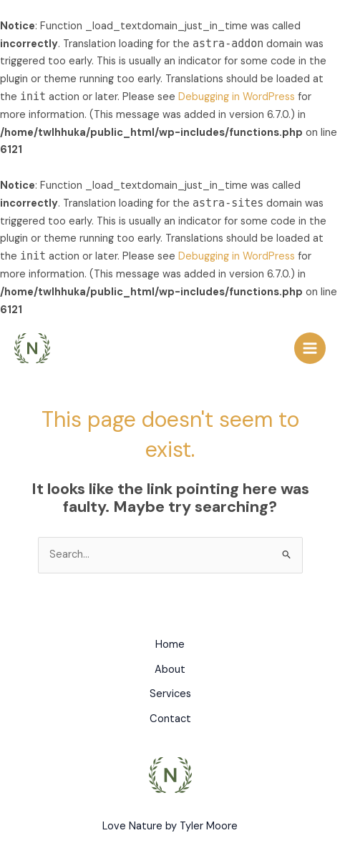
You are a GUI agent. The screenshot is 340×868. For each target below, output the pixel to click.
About (170, 670)
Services (170, 694)
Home (170, 645)
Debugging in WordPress (237, 97)
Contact (170, 719)
